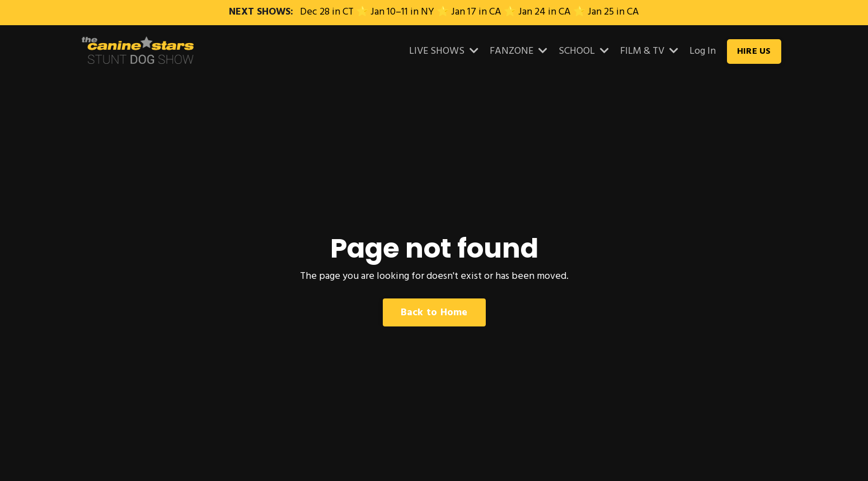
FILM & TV (649, 52)
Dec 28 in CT (327, 12)
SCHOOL (584, 52)
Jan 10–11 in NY (402, 12)
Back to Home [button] (434, 313)
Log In (703, 51)
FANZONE (519, 52)
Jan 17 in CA (476, 12)
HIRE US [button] (754, 52)
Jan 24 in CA (545, 12)
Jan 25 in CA (613, 12)
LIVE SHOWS (444, 52)
